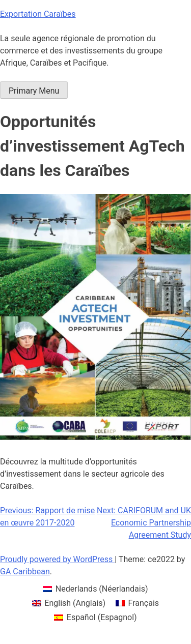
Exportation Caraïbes (38, 14)
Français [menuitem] (144, 603)
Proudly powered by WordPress (57, 559)
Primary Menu (34, 91)
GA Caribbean (25, 572)
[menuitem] (95, 589)
